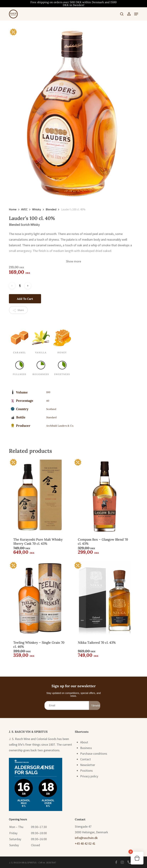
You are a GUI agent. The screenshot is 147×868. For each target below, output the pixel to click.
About (84, 742)
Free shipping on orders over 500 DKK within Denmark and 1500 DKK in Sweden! (73, 4)
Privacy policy (89, 776)
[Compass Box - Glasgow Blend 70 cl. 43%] (105, 495)
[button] (136, 14)
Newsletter (88, 765)
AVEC (24, 209)
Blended (51, 209)
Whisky (37, 209)
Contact (85, 759)
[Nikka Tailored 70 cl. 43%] (105, 598)
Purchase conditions (94, 754)
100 (48, 392)
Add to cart (25, 299)
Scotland (51, 409)
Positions (86, 771)
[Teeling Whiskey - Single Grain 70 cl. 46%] (40, 598)
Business (86, 748)
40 (48, 401)
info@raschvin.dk (86, 838)
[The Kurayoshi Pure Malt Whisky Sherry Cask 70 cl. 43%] (40, 495)
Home (13, 209)
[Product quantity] (20, 286)
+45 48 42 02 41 (85, 843)
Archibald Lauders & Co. (60, 426)
